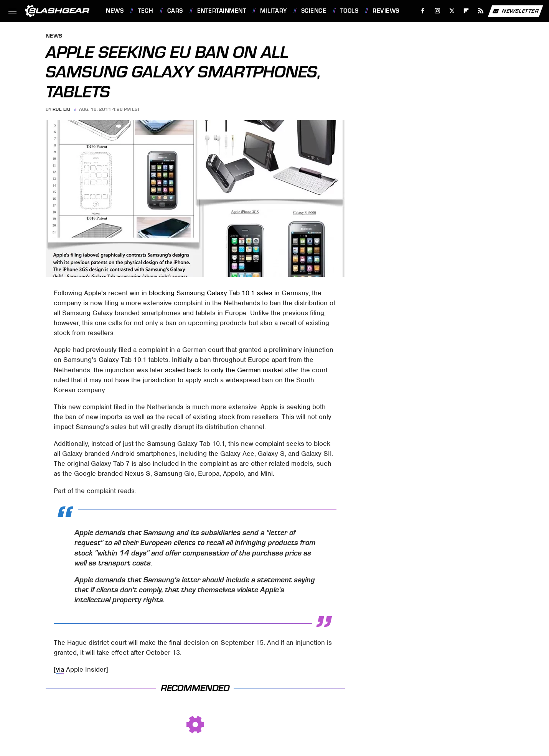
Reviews (386, 11)
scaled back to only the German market (224, 370)
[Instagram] (438, 11)
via (60, 669)
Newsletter (515, 11)
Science (314, 11)
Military (274, 11)
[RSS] (481, 11)
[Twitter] (452, 11)
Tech (145, 11)
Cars (175, 11)
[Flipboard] (466, 11)
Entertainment (222, 11)
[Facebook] (423, 11)
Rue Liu (62, 109)
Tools (350, 11)
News (115, 11)
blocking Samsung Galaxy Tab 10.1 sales (211, 293)
